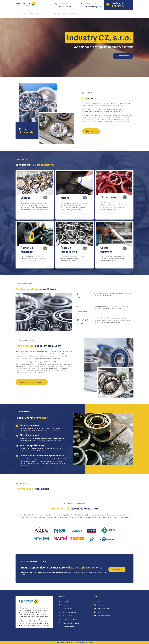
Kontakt (72, 14)
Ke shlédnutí (60, 14)
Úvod (18, 14)
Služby (47, 14)
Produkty (35, 14)
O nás (25, 14)
